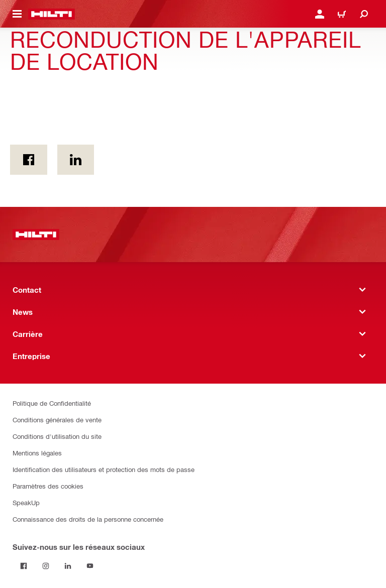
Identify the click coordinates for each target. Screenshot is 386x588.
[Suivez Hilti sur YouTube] (90, 566)
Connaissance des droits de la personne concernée (88, 519)
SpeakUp (26, 502)
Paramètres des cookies (48, 486)
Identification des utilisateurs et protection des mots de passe (104, 469)
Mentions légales (37, 453)
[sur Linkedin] (76, 160)
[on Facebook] (29, 160)
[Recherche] (364, 14)
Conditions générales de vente (57, 420)
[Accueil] (52, 14)
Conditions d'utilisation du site (57, 436)
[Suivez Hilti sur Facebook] (24, 566)
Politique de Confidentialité (52, 403)
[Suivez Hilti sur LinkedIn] (68, 566)
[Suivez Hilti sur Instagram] (46, 566)
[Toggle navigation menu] (17, 14)
